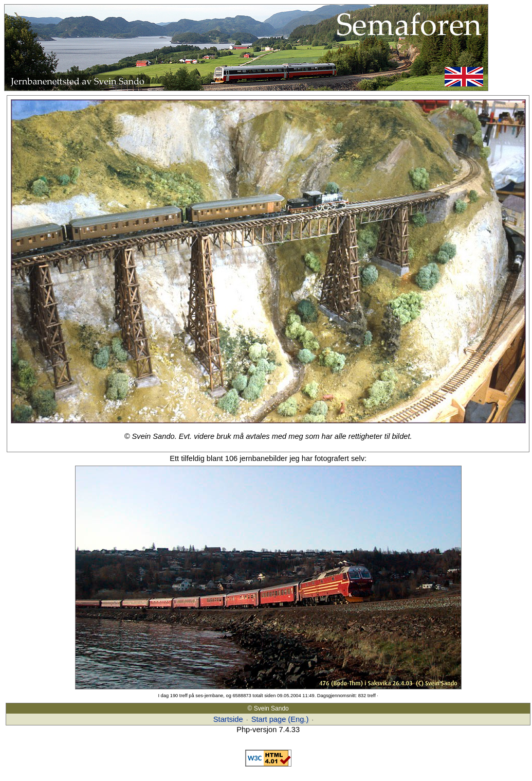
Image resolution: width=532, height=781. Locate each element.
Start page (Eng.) (280, 719)
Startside (228, 719)
